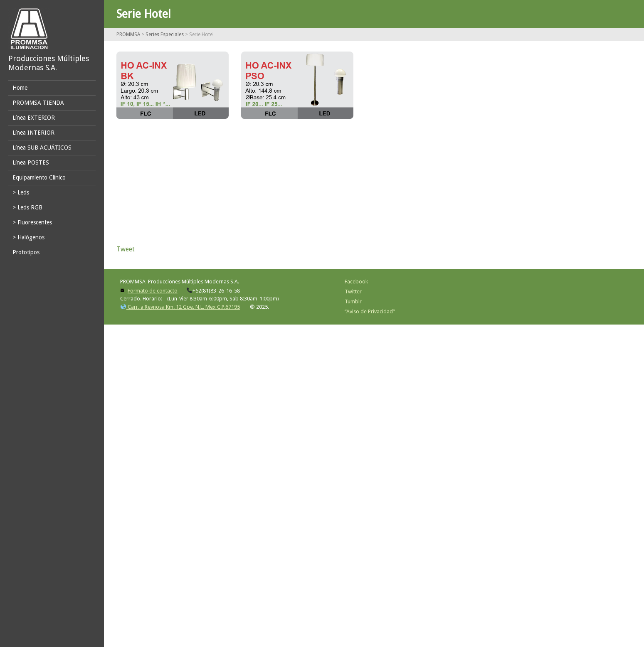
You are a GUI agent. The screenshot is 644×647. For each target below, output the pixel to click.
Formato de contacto (153, 291)
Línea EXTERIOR (34, 118)
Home (20, 88)
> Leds (21, 192)
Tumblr (353, 301)
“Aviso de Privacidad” (370, 311)
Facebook (356, 282)
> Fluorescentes (32, 222)
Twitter (353, 292)
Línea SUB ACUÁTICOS (42, 148)
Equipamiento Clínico (39, 177)
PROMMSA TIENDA (38, 103)
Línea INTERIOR (33, 133)
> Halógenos (28, 237)
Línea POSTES (31, 162)
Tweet (126, 249)
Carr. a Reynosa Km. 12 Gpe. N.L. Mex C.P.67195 (180, 307)
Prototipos (26, 252)
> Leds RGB (27, 207)
